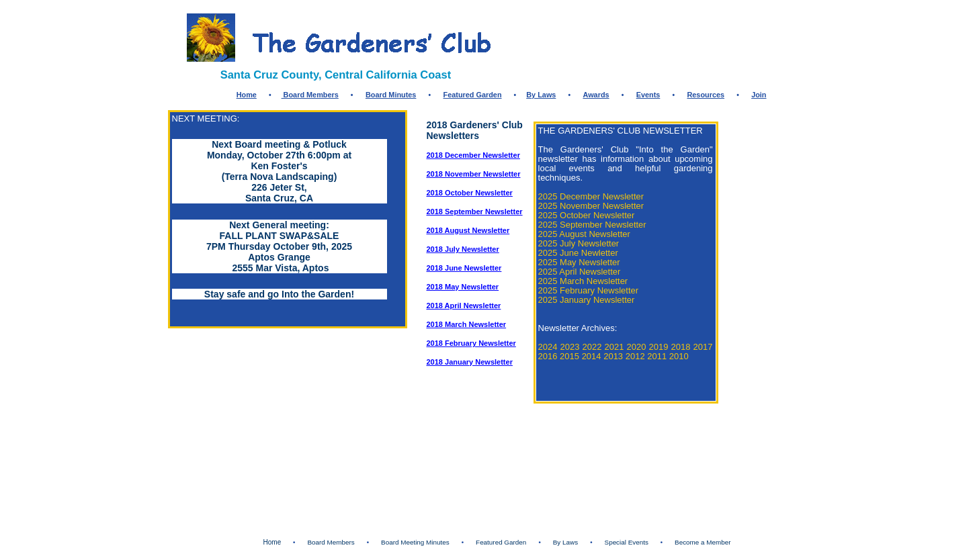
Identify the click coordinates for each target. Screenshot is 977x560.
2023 (570, 347)
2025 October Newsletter (587, 215)
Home (247, 95)
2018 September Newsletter (475, 212)
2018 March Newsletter (467, 324)
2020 (637, 347)
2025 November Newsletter (591, 206)
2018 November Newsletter (474, 174)
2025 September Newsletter (592, 225)
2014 (592, 356)
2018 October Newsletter (470, 193)
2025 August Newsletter (584, 234)
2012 (635, 356)
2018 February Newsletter (471, 343)
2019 (659, 347)
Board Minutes (391, 95)
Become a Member (703, 542)
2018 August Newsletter (468, 230)
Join (759, 95)
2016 (548, 356)
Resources (706, 95)
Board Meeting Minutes (415, 542)
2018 (681, 347)
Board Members (310, 95)
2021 (614, 347)
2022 (592, 347)
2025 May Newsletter (579, 262)
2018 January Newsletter (470, 362)
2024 (548, 347)
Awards (596, 95)
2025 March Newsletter (583, 281)
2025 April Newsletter (580, 272)
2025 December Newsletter (591, 196)
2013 (613, 356)
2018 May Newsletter (463, 287)
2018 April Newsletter (464, 306)
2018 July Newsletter (463, 249)
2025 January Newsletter (587, 300)
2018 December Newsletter (473, 155)
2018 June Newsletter (464, 268)
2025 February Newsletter (589, 290)
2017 (703, 347)
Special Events (627, 542)
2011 (658, 356)
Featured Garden (473, 95)
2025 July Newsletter (579, 243)
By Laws (541, 95)
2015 (569, 356)
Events (648, 95)
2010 (679, 356)
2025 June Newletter (578, 253)
